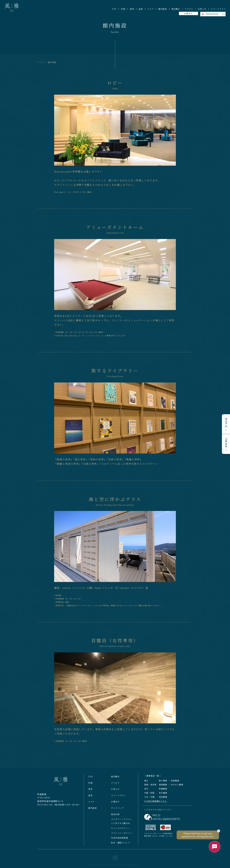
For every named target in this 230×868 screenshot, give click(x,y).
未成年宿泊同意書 (120, 840)
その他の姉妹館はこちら (155, 804)
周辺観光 (176, 9)
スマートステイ (218, 9)
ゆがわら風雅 (177, 787)
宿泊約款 (115, 817)
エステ (151, 9)
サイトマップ (117, 811)
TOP (114, 9)
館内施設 (163, 9)
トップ (40, 62)
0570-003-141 (45, 807)
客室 (132, 9)
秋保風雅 (175, 783)
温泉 (141, 9)
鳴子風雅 (163, 783)
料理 (123, 9)
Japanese (210, 14)
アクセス (189, 9)
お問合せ (188, 13)
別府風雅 (163, 800)
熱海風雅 (163, 791)
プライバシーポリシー (122, 836)
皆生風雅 (163, 795)
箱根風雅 (163, 787)
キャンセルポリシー (121, 831)
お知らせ (202, 9)
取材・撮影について (121, 845)
